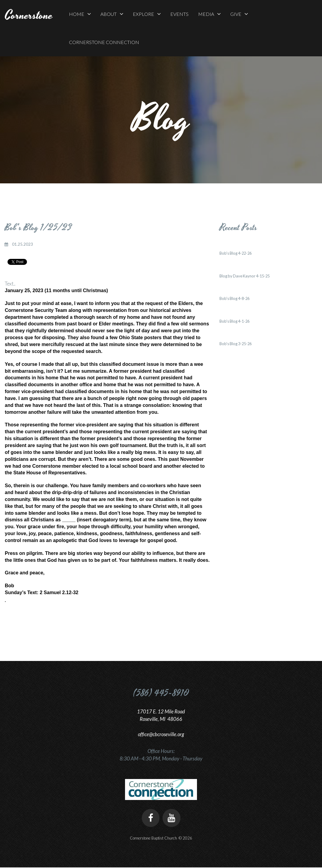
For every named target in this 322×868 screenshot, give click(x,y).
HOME (80, 14)
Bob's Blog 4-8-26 (235, 298)
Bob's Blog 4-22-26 (237, 253)
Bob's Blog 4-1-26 (235, 321)
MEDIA (209, 14)
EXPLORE (147, 14)
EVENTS (179, 14)
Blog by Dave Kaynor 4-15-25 (246, 276)
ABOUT (112, 14)
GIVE (239, 14)
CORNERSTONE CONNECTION (104, 42)
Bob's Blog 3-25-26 (237, 344)
